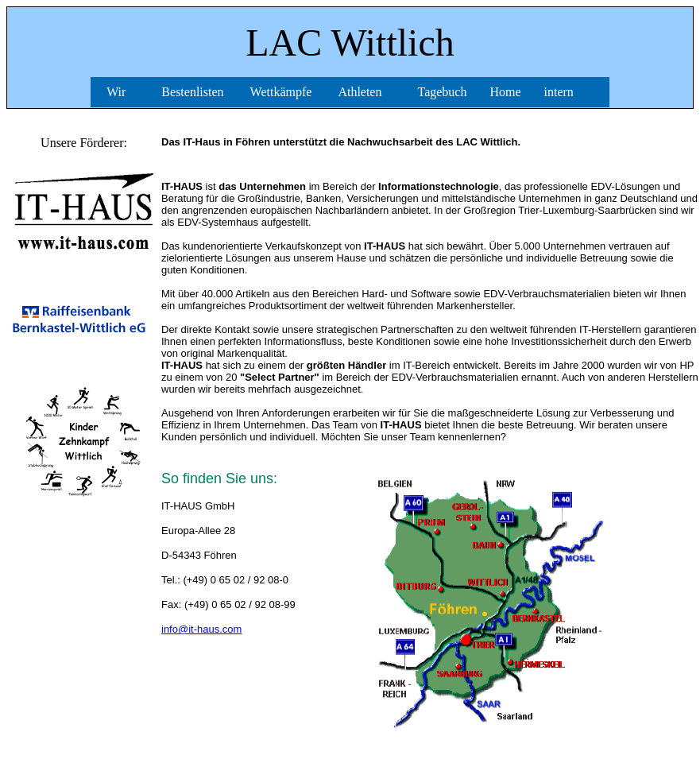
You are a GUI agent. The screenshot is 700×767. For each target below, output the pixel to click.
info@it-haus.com (201, 629)
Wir (116, 92)
